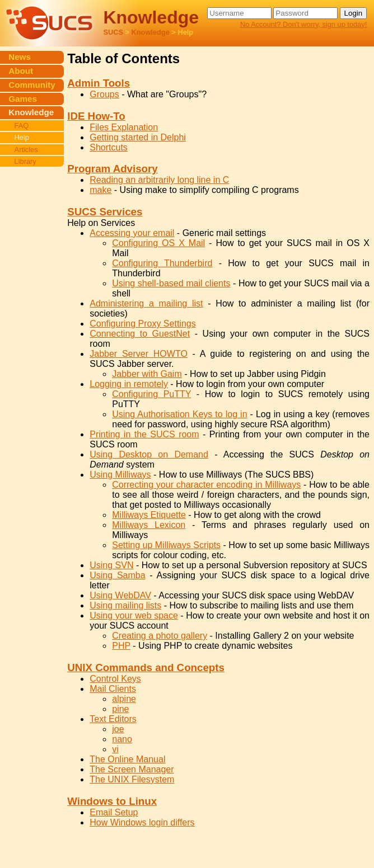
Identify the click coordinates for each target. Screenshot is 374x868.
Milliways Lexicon (149, 525)
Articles (26, 150)
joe (118, 729)
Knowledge (151, 32)
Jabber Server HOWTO (139, 354)
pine (120, 709)
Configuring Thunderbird (162, 263)
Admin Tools (99, 83)
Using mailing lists (125, 605)
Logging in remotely (129, 384)
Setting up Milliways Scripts (166, 545)
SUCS (113, 32)
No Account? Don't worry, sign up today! (303, 24)
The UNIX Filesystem (132, 779)
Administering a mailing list (146, 303)
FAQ (22, 126)
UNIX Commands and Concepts (146, 667)
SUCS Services (105, 212)
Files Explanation (124, 127)
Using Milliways (120, 475)
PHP (121, 646)
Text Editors (113, 719)
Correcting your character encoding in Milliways (206, 485)
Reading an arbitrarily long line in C (159, 180)
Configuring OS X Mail (158, 243)
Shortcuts (109, 147)
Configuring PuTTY (151, 394)
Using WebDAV (120, 595)
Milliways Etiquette (149, 515)
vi (115, 749)
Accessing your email (132, 233)
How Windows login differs (142, 822)
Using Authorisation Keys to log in (179, 414)
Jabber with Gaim (147, 374)
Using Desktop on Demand (149, 454)
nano (122, 739)
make (100, 190)
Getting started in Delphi (138, 137)
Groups (104, 94)
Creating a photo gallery (160, 636)
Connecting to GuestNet (140, 334)
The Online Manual (127, 759)
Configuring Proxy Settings (142, 324)
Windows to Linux (112, 801)
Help (22, 137)
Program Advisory (112, 169)
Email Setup (114, 812)
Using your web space (134, 615)
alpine (124, 699)
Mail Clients (113, 689)
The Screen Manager (132, 769)
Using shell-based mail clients (171, 283)
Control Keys (115, 679)
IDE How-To (96, 116)
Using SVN (111, 565)
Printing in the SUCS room (144, 434)
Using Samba (117, 575)
